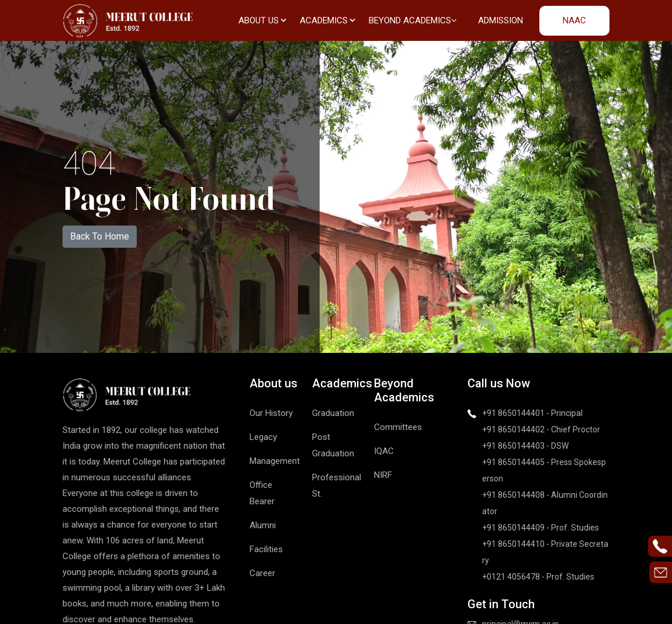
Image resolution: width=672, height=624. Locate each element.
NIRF (383, 475)
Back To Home (100, 236)
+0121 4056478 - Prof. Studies (538, 577)
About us (262, 20)
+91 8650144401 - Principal (532, 413)
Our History (271, 413)
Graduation (333, 413)
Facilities (266, 549)
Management (275, 461)
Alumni (263, 525)
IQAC (384, 451)
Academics (328, 20)
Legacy (263, 437)
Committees (398, 427)
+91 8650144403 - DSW (525, 446)
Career (262, 573)
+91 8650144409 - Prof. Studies (541, 528)
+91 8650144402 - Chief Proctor (541, 429)
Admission (500, 20)
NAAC (574, 20)
